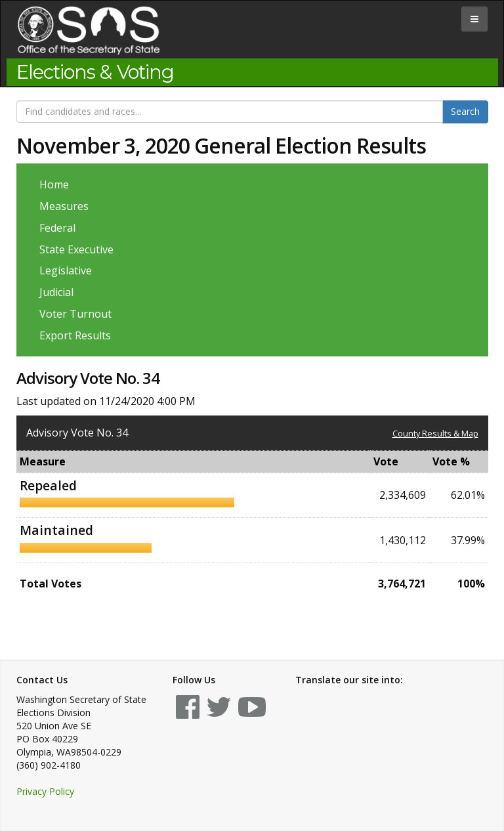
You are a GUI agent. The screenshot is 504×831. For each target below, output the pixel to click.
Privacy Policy (45, 791)
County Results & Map (435, 433)
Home (54, 184)
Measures (64, 206)
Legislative (66, 270)
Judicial (56, 292)
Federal (57, 228)
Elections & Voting (95, 72)
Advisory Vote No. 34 (77, 433)
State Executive (76, 249)
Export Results (75, 335)
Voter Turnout (75, 314)
